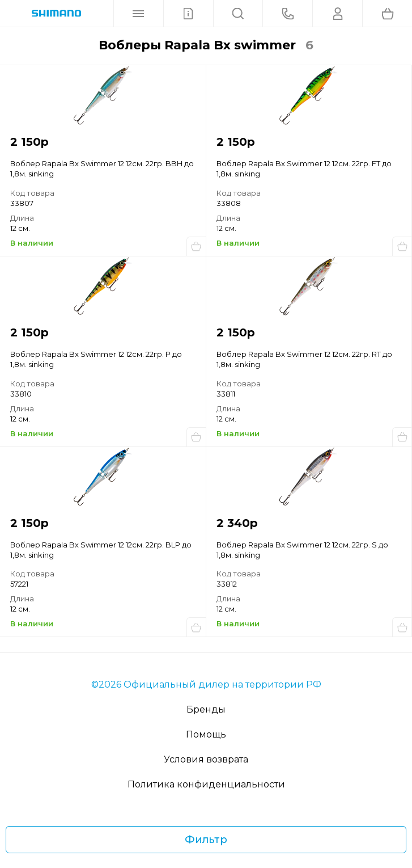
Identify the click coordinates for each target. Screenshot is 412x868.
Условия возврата (206, 759)
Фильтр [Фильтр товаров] (206, 840)
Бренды (206, 709)
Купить (196, 246)
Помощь (206, 734)
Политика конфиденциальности (206, 784)
